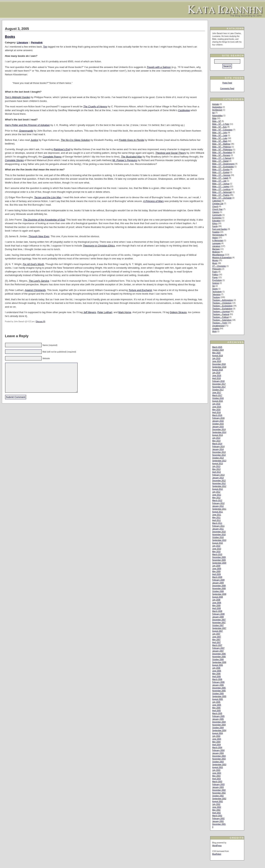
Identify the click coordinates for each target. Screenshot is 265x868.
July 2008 (216, 600)
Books (10, 37)
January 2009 (218, 583)
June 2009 (217, 569)
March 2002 (217, 816)
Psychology (217, 280)
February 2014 (218, 446)
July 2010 (216, 546)
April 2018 (216, 378)
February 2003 (218, 784)
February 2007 (218, 648)
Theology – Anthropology (223, 300)
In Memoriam (218, 241)
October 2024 (218, 350)
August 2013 (218, 464)
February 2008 (218, 614)
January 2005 (218, 719)
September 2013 (219, 461)
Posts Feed (227, 83)
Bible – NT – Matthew (221, 144)
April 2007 (216, 642)
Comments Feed (227, 89)
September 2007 (219, 628)
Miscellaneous (218, 255)
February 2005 (218, 716)
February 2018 (218, 381)
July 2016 (216, 404)
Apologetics (217, 107)
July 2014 (216, 438)
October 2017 (218, 390)
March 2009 (217, 577)
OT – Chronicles (219, 266)
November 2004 (219, 725)
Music (215, 263)
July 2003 (216, 770)
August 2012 (218, 489)
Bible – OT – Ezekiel (221, 172)
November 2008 (219, 588)
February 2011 (218, 526)
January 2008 (218, 617)
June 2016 (217, 407)
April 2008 (216, 608)
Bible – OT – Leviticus (221, 189)
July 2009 (216, 566)
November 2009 (219, 560)
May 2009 (216, 571)
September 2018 (219, 367)
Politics (215, 275)
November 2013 (219, 455)
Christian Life (218, 204)
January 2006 (218, 685)
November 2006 (219, 657)
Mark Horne (125, 312)
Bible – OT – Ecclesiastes (223, 167)
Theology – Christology (222, 303)
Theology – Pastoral (221, 314)
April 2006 (216, 677)
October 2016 (218, 398)
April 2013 (216, 472)
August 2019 (218, 356)
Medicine (216, 252)
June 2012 (217, 495)
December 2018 (219, 364)
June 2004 (217, 739)
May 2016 (216, 410)
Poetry (215, 272)
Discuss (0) (40, 322)
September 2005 (219, 696)
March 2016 (217, 415)
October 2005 (218, 694)
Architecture (217, 110)
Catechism (217, 201)
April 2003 (216, 779)
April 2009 (216, 574)
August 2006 (218, 665)
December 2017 (219, 384)
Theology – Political (220, 317)
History (215, 238)
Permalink (37, 43)
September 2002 (219, 799)
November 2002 (219, 793)
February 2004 (218, 750)
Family (215, 226)
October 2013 (218, 458)
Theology (216, 297)
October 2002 (218, 796)
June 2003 (217, 773)
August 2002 (218, 801)
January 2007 (218, 651)
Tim (45, 47)
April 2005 (216, 711)
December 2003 (219, 756)
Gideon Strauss (178, 312)
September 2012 (219, 486)
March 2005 (217, 713)
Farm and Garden (220, 229)
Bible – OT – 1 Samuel (222, 158)
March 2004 (217, 748)
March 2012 (217, 500)
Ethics (215, 223)
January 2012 (218, 506)
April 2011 (216, 520)
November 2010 (219, 535)
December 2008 (219, 586)
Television (216, 294)
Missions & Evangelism (222, 258)
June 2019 (217, 361)
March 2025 (217, 347)
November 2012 (219, 483)
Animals (216, 104)
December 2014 (219, 429)
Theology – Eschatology (222, 309)
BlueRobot (217, 854)
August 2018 (218, 370)
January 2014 (218, 449)
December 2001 (219, 824)
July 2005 (216, 702)
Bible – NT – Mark (220, 141)
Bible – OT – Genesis (221, 175)
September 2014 (219, 432)
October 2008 (218, 591)
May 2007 (216, 640)
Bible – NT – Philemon (222, 147)
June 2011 (217, 515)
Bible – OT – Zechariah (222, 198)
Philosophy (217, 269)
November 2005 (219, 691)
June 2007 (217, 637)
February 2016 (218, 418)
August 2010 (218, 543)
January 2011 (218, 529)
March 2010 (217, 554)
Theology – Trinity (220, 323)
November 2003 (219, 759)
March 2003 (217, 782)
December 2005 (219, 688)
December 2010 (219, 532)
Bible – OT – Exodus (221, 170)
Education (216, 221)
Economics (217, 218)
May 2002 (216, 810)
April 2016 (216, 412)
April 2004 (216, 745)
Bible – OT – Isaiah (220, 178)
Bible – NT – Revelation (222, 152)
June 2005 (217, 705)
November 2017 (219, 387)
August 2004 (218, 733)
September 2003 (219, 765)
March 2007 (217, 645)
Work (214, 331)
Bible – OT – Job (219, 181)
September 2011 (219, 509)
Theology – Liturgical (221, 312)
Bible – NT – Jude (220, 135)
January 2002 (218, 821)
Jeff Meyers (90, 312)
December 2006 (219, 654)
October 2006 (218, 659)
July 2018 (216, 373)
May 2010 (216, 552)
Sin (214, 286)
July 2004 (216, 736)
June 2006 (217, 671)
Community (217, 215)
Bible (214, 118)
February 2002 (218, 818)
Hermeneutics (218, 235)
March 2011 (217, 523)
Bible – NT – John (220, 133)
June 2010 (217, 549)
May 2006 (216, 674)
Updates (216, 329)
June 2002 (217, 807)
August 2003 (218, 767)
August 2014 (218, 435)
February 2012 (218, 503)
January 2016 (218, 421)
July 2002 (216, 804)
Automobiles (217, 116)
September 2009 (219, 563)
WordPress (217, 846)
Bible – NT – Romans (221, 155)
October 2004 (218, 728)
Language (216, 243)
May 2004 (216, 742)
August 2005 (218, 699)
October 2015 (218, 424)
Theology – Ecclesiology (222, 306)
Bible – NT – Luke (220, 138)
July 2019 (216, 358)
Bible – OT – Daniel (220, 161)
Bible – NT (217, 121)
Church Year (217, 209)
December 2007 (219, 620)
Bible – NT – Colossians (222, 130)
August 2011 (218, 512)
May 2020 (216, 353)
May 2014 (216, 441)
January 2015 (218, 427)
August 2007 (218, 631)
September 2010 (219, 540)
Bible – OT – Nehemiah (222, 192)
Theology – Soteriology (222, 320)
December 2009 (219, 557)
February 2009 (218, 580)
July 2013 (216, 466)
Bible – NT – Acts (220, 127)
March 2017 (217, 395)
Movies (215, 260)
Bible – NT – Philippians (222, 150)
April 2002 (216, 813)
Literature (22, 43)
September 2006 (219, 662)
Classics (216, 212)
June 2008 (217, 603)
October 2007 (218, 625)
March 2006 (217, 679)
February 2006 (218, 682)
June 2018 (217, 376)
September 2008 (219, 594)
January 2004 (218, 753)
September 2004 (219, 730)
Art (213, 113)
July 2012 (216, 492)
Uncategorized (218, 326)
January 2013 (218, 478)
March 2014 (217, 444)
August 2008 (218, 597)
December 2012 (219, 481)
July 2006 (216, 668)
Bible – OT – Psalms (221, 195)
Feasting (216, 232)
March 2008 (217, 611)
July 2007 (216, 634)
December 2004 (219, 722)
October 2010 (218, 537)
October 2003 (218, 762)
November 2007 (219, 623)
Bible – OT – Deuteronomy (223, 164)
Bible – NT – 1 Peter (221, 124)
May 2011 (216, 517)
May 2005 (216, 708)
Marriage (216, 249)
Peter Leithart (105, 312)
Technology (217, 292)
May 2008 (216, 606)
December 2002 (219, 790)
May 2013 (216, 469)
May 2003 (216, 776)
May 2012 (216, 498)
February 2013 (218, 475)
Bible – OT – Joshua (221, 184)
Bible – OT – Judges (221, 187)
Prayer (215, 277)
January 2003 (218, 787)
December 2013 (219, 452)
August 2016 (218, 401)
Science (216, 283)
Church (215, 206)
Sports (215, 289)
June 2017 (217, 393)
